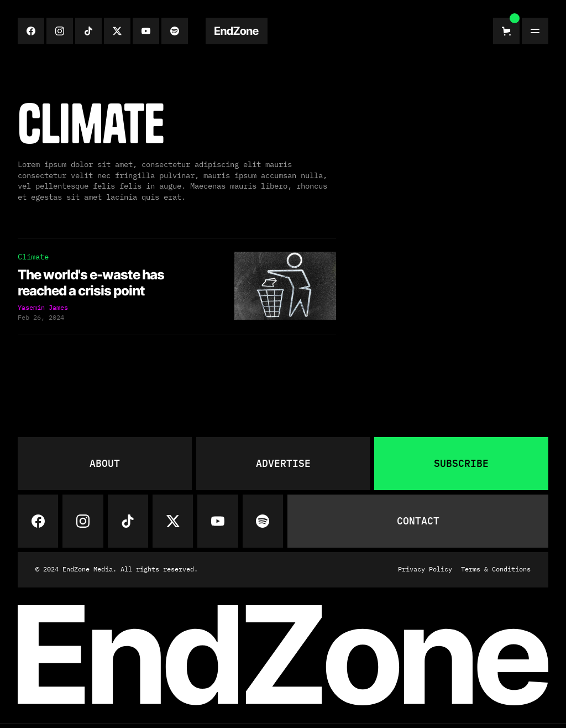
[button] (506, 31)
